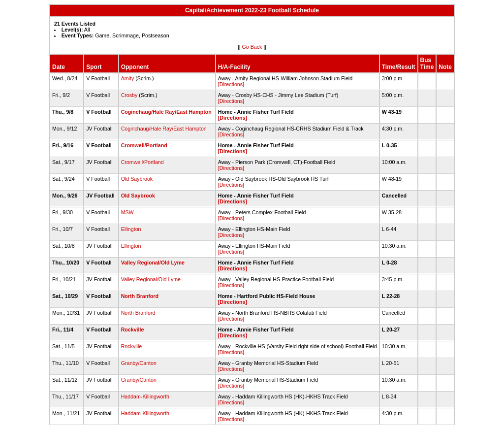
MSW (127, 212)
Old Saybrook (137, 179)
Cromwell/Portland (144, 145)
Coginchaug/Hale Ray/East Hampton (166, 112)
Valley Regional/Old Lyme (153, 263)
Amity (128, 78)
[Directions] (231, 84)
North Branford (140, 296)
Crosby (129, 95)
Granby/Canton (139, 363)
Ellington (131, 229)
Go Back (252, 47)
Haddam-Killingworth (145, 396)
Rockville (133, 330)
